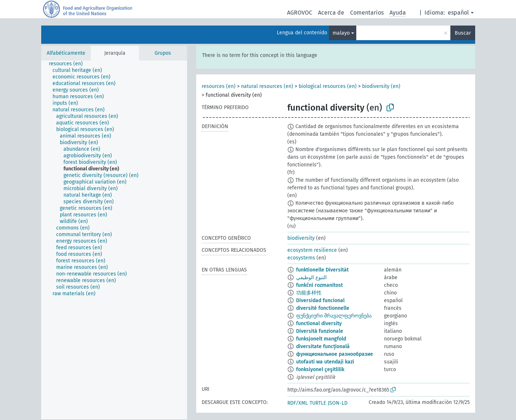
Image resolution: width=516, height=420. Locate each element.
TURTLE (318, 403)
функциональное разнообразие (335, 354)
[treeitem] (69, 64)
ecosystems (301, 258)
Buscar (463, 33)
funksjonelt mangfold (321, 339)
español (458, 13)
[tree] (114, 240)
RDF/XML (298, 403)
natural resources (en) (267, 86)
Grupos (163, 53)
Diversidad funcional (320, 300)
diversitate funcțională (323, 346)
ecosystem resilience (312, 250)
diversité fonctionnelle (323, 308)
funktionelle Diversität (322, 270)
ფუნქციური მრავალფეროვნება (334, 316)
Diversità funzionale (320, 331)
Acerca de (331, 13)
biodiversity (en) (381, 86)
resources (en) (219, 86)
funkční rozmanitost (319, 285)
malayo (341, 33)
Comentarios (367, 13)
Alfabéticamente (66, 53)
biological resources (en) (328, 86)
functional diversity (319, 323)
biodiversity (301, 238)
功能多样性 (309, 293)
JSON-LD (338, 403)
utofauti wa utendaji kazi (325, 362)
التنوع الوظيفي (311, 278)
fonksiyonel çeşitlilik (320, 369)
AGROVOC (300, 13)
